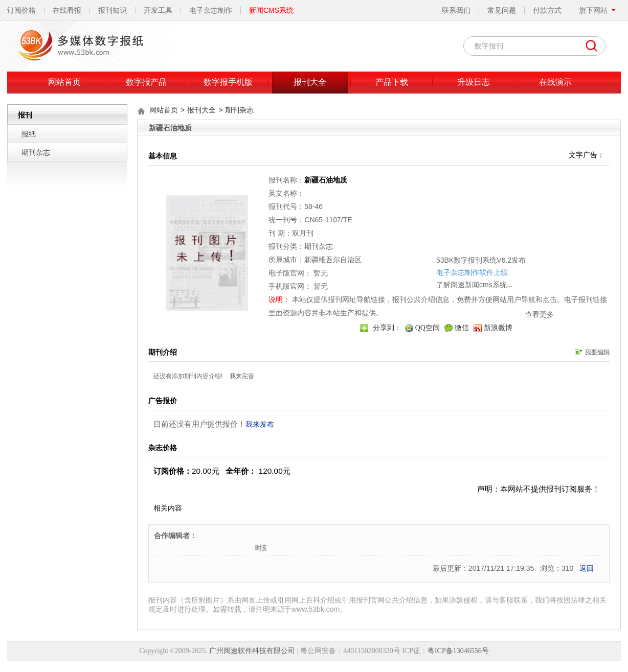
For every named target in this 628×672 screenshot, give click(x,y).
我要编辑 (597, 352)
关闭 (498, 211)
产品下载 (392, 82)
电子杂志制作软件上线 (420, 238)
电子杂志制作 (211, 10)
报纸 (29, 134)
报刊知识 (113, 10)
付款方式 (547, 10)
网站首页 (64, 82)
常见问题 (502, 10)
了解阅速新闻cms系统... (423, 250)
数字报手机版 (228, 82)
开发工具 (158, 10)
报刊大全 (310, 82)
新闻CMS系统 (271, 10)
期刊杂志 (36, 152)
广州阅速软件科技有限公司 (252, 651)
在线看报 (67, 10)
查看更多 (488, 280)
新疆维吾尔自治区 (333, 260)
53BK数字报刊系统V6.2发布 (429, 226)
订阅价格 (21, 10)
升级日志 (474, 82)
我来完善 (242, 376)
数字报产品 (146, 82)
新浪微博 (498, 328)
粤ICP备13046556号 (458, 651)
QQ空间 (428, 328)
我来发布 (260, 424)
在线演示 (555, 82)
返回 (587, 568)
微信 (462, 328)
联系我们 (456, 10)
